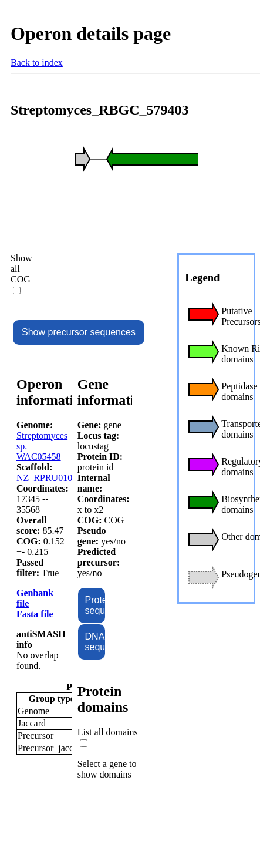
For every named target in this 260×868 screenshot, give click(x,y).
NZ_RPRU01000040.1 (60, 478)
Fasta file (35, 614)
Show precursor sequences (79, 332)
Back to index (37, 63)
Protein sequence (95, 605)
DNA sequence (95, 642)
